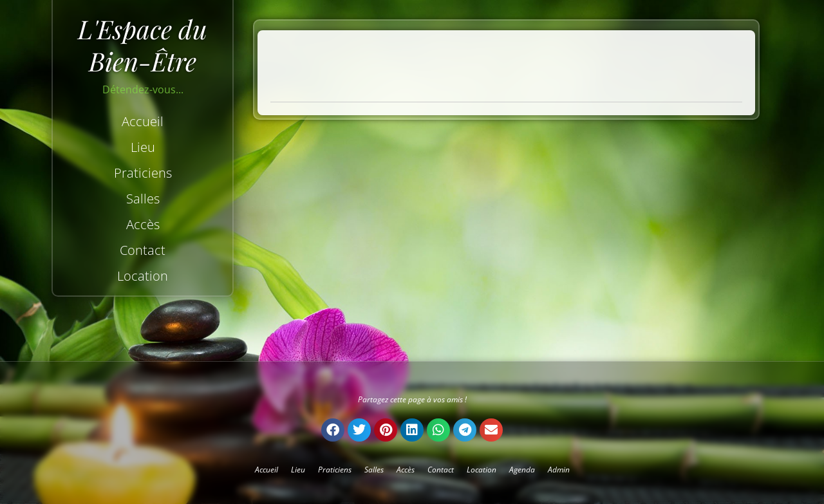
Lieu (143, 147)
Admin (559, 470)
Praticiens (143, 173)
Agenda (522, 470)
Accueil (143, 121)
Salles (143, 199)
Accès (143, 224)
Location (143, 276)
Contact (143, 250)
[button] (333, 430)
